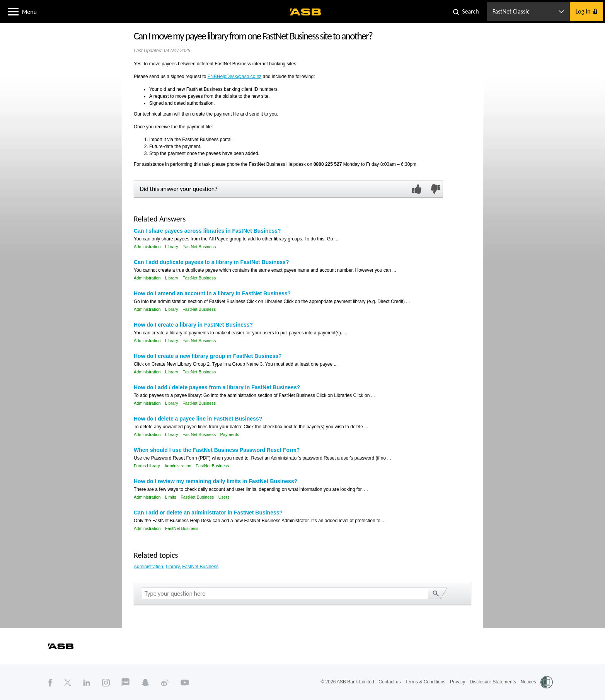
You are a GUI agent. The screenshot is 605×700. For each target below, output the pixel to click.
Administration (147, 247)
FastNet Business (199, 247)
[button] (13, 11)
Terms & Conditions (425, 682)
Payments (230, 434)
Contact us (389, 682)
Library (172, 247)
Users (224, 497)
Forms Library (147, 466)
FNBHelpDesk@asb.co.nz (235, 77)
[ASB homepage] (306, 12)
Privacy (458, 682)
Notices (528, 682)
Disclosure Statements (493, 682)
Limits (171, 497)
